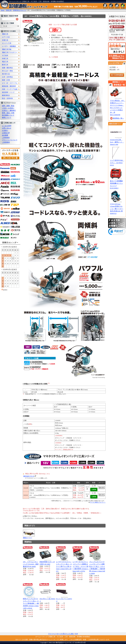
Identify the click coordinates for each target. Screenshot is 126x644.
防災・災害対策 (7, 98)
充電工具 (5, 40)
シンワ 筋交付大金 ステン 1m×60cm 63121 (117, 163)
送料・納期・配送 (8, 106)
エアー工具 (6, 37)
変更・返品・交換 (8, 113)
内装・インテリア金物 (10, 89)
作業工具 (5, 59)
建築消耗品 (6, 95)
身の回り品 (6, 74)
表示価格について (8, 115)
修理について (7, 118)
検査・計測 (6, 80)
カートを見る (61, 634)
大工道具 (5, 55)
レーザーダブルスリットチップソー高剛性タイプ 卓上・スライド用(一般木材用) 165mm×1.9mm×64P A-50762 (81, 566)
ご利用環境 (6, 142)
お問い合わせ (7, 128)
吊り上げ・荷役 (7, 71)
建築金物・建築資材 (9, 86)
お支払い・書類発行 (9, 110)
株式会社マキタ (29, 476)
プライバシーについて (10, 140)
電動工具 (5, 34)
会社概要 (5, 135)
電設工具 (5, 62)
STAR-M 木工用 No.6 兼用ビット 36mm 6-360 (117, 142)
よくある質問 (7, 126)
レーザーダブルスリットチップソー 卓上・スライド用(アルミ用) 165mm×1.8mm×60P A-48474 (64, 566)
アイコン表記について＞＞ (98, 502)
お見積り (5, 130)
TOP (76, 634)
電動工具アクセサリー (10, 52)
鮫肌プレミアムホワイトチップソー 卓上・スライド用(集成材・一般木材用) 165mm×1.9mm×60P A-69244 (31, 603)
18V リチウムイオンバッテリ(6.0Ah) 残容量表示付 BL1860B (31, 564)
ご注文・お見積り (8, 108)
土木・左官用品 (7, 77)
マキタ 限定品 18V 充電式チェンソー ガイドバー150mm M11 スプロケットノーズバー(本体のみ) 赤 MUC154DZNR (118, 108)
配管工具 (5, 65)
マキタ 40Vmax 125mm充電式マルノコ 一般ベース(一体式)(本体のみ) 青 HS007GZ (117, 209)
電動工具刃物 (7, 49)
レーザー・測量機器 (9, 46)
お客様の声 (6, 133)
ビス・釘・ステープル (10, 83)
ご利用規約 (6, 138)
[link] (117, 232)
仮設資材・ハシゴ (8, 92)
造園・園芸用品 (7, 68)
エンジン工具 (7, 43)
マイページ (52, 634)
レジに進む (70, 634)
